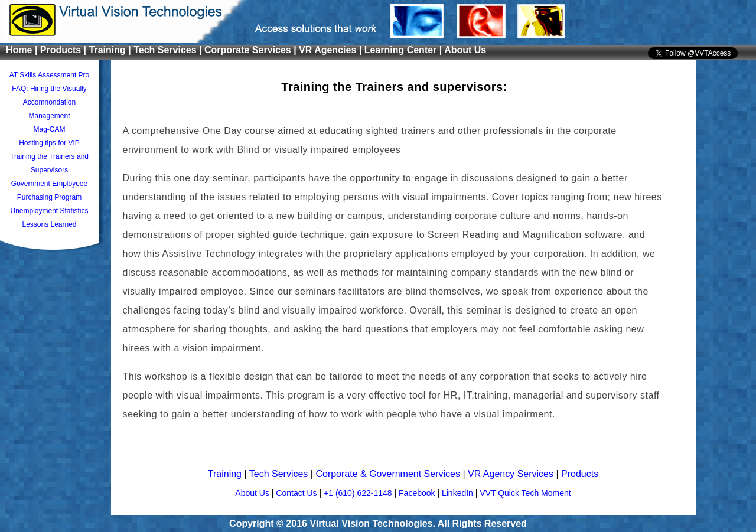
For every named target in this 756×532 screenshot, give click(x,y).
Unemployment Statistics (49, 211)
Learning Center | (404, 50)
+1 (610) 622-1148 (359, 493)
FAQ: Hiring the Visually (49, 89)
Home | (23, 50)
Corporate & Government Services (389, 474)
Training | (112, 50)
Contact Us (297, 493)
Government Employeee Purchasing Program (49, 190)
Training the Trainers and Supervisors (49, 163)
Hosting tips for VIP (49, 143)
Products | (65, 50)
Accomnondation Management (49, 109)
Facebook (418, 493)
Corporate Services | (252, 50)
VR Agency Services (512, 474)
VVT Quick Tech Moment (525, 493)
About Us (465, 50)
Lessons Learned (49, 224)
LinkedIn (459, 493)
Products (580, 474)
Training (226, 474)
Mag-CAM (49, 129)
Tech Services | (169, 50)
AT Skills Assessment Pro (50, 75)
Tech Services (280, 474)
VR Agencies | (332, 50)
